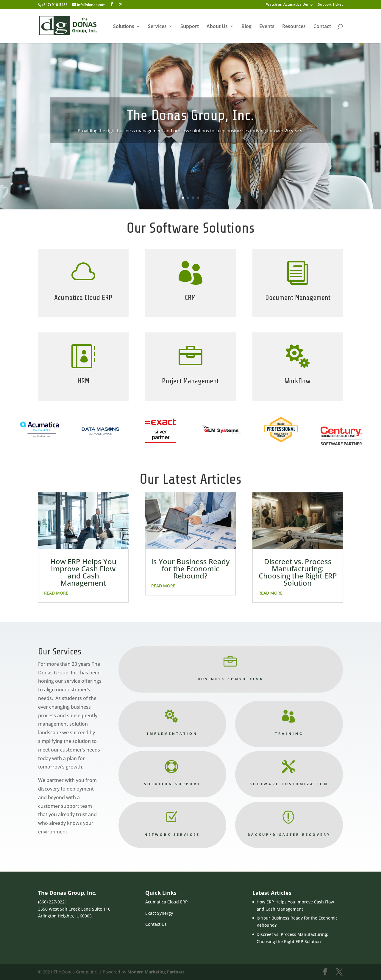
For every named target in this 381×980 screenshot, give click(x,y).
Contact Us (156, 924)
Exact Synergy (159, 913)
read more (56, 593)
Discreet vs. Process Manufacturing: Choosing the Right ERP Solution (298, 572)
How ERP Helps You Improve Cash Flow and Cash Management (83, 572)
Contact (322, 27)
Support (190, 27)
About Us (217, 27)
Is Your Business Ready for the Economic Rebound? (190, 568)
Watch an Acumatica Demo (289, 5)
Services (157, 27)
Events (267, 27)
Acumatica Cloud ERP (167, 902)
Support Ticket (330, 5)
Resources (294, 27)
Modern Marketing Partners (156, 972)
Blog (246, 27)
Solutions (124, 27)
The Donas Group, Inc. (190, 115)
